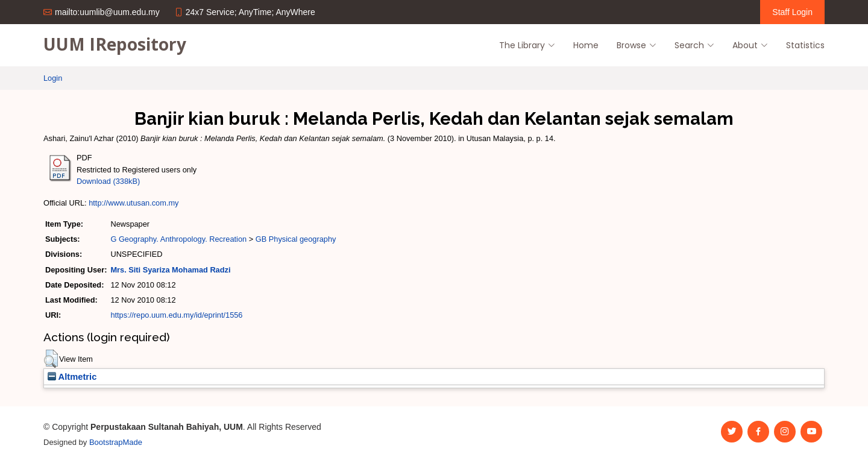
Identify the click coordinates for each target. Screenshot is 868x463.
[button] (51, 359)
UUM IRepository (115, 44)
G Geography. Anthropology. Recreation (178, 239)
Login (53, 78)
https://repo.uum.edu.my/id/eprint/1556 (176, 315)
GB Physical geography (296, 239)
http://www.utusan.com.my (134, 203)
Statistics (805, 45)
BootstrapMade (116, 442)
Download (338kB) (108, 181)
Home (586, 45)
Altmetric (72, 377)
